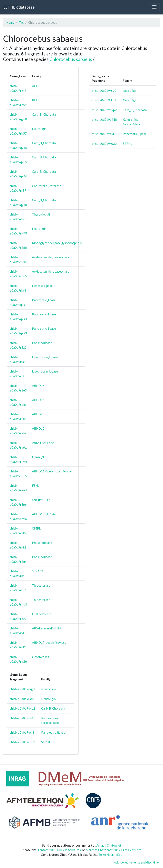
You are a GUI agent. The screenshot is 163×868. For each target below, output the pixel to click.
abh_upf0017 (41, 500)
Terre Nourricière (110, 855)
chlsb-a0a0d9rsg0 (22, 689)
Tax (21, 22)
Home (10, 22)
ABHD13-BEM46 (44, 514)
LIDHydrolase (42, 614)
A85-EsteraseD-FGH (47, 628)
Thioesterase (41, 585)
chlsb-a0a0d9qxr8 (22, 732)
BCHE (36, 100)
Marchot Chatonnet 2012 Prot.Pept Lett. (114, 850)
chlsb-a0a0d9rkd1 (22, 699)
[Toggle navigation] (154, 7)
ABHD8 (37, 414)
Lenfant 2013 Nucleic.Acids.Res (59, 850)
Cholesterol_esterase (47, 186)
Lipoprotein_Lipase (45, 357)
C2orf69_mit (41, 657)
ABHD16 (38, 386)
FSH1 (36, 485)
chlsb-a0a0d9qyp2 (22, 708)
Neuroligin (39, 129)
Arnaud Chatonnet (109, 845)
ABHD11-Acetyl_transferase (52, 471)
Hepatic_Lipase (42, 286)
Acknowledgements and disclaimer (137, 862)
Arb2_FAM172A (43, 443)
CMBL (36, 528)
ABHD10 (38, 428)
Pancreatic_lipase (44, 300)
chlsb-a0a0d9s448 (23, 718)
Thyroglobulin (42, 214)
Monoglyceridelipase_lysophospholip (57, 243)
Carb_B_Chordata (44, 114)
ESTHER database (19, 7)
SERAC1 (38, 571)
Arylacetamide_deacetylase (51, 257)
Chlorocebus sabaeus (71, 59)
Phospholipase (42, 343)
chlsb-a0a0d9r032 (22, 742)
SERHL (46, 742)
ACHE (36, 86)
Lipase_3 (38, 457)
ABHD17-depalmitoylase (49, 642)
